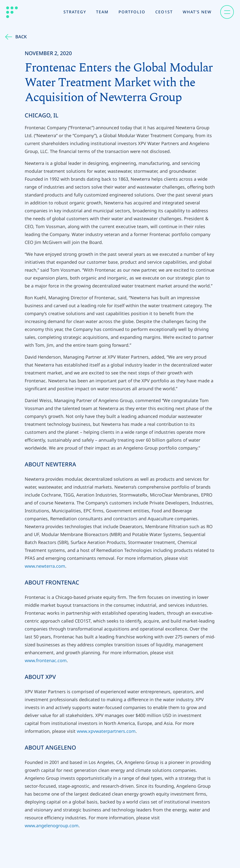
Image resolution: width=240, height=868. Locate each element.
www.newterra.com (45, 566)
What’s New (197, 12)
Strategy (75, 12)
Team (102, 12)
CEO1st (164, 12)
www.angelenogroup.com (52, 825)
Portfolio (132, 12)
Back (16, 37)
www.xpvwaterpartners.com (106, 731)
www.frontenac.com (46, 660)
